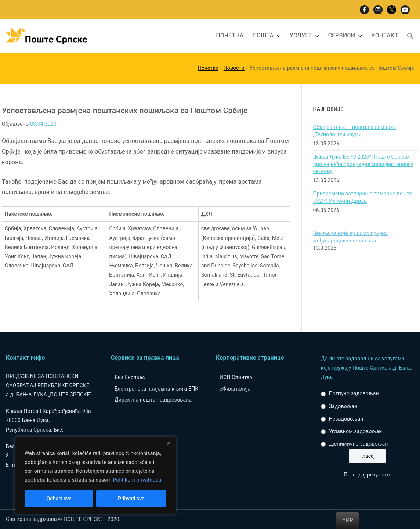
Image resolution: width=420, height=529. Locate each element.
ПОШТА (266, 36)
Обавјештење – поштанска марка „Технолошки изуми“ (354, 131)
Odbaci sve (59, 499)
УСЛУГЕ (305, 36)
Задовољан (343, 406)
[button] (277, 36)
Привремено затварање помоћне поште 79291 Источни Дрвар (362, 197)
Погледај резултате (367, 475)
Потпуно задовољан (354, 393)
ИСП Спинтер (236, 377)
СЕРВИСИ (345, 36)
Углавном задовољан (356, 431)
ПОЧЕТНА (230, 35)
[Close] (169, 443)
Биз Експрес (130, 377)
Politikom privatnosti (137, 480)
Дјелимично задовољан (359, 444)
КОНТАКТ (385, 35)
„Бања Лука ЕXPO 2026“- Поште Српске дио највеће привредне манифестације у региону (363, 164)
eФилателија (235, 389)
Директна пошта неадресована (153, 400)
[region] (95, 476)
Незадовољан (346, 419)
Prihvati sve (131, 499)
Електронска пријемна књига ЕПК (156, 389)
